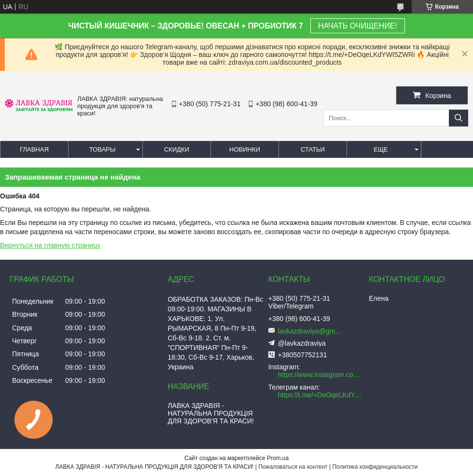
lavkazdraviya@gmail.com (312, 331)
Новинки (245, 149)
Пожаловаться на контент (293, 467)
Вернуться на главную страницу (50, 245)
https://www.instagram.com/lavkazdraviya (321, 375)
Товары (103, 149)
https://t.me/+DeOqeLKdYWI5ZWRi (321, 395)
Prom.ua (278, 458)
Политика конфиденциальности (375, 467)
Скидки (177, 149)
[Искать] (459, 118)
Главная (34, 149)
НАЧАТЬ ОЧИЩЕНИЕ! (358, 26)
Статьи (313, 149)
